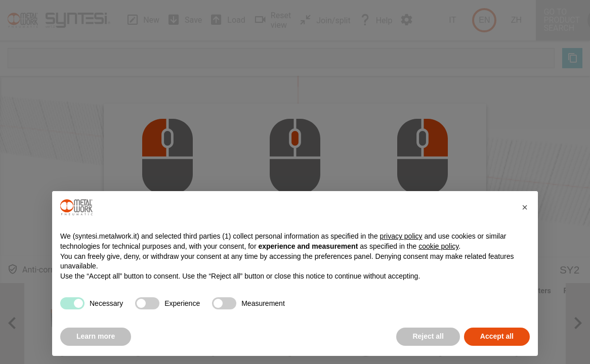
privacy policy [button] (401, 236)
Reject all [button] (428, 336)
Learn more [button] (96, 336)
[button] (525, 207)
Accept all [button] (497, 336)
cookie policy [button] (438, 246)
